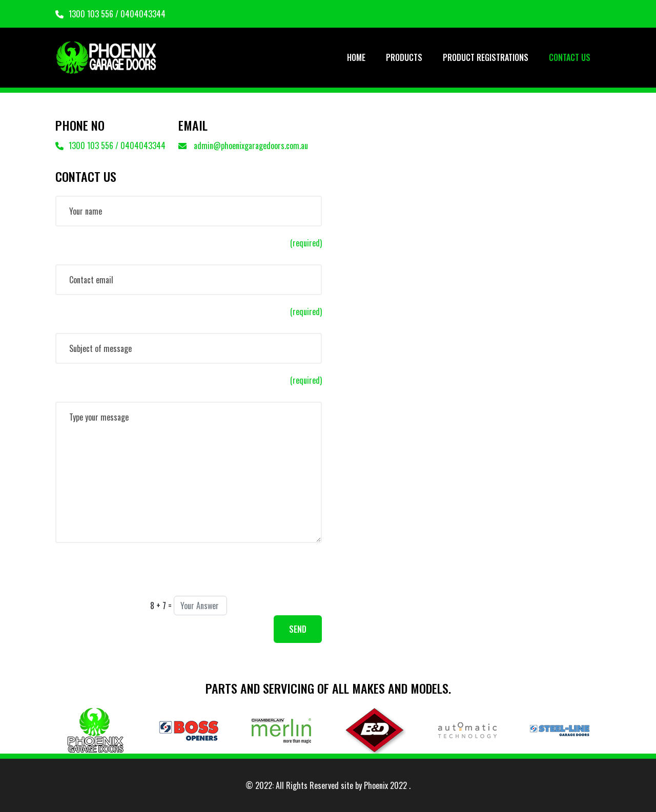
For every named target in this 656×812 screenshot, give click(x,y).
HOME (356, 57)
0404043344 (143, 14)
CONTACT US (570, 57)
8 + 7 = (161, 606)
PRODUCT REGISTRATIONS (486, 57)
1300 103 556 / (88, 14)
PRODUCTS (404, 57)
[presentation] (133, 576)
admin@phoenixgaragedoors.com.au (243, 145)
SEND (298, 629)
